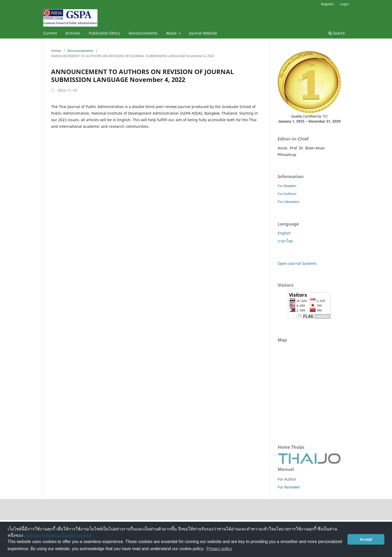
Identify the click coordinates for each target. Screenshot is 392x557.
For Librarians (288, 202)
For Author (287, 479)
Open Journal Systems (297, 263)
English (284, 233)
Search (337, 33)
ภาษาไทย (285, 241)
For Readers (287, 186)
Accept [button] (366, 539)
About (172, 33)
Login (344, 4)
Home (56, 51)
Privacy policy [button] (219, 549)
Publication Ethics (104, 33)
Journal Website (203, 33)
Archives (73, 33)
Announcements (143, 33)
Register (327, 4)
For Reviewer (289, 487)
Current (50, 33)
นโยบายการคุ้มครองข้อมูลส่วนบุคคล (57, 535)
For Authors (287, 194)
